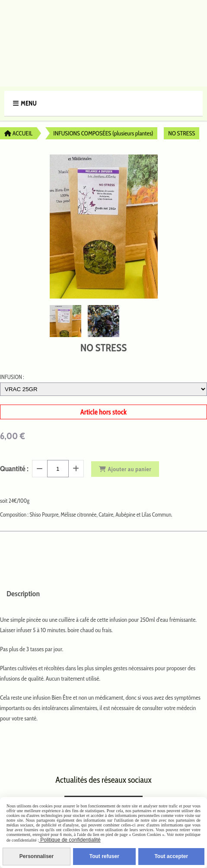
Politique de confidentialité (70, 840)
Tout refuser (104, 856)
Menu (29, 103)
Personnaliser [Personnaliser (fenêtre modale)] (37, 856)
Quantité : (14, 469)
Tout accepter (171, 856)
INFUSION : (12, 377)
